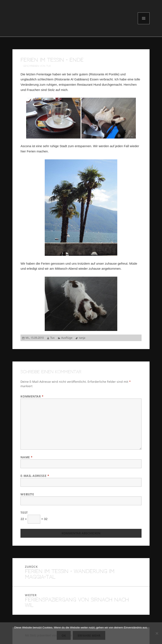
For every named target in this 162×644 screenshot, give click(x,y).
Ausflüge (67, 338)
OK (64, 635)
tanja (82, 338)
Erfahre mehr (89, 635)
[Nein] (157, 633)
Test (24, 513)
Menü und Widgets (144, 24)
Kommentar (32, 396)
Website (27, 494)
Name (26, 457)
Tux (52, 338)
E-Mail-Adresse (35, 476)
